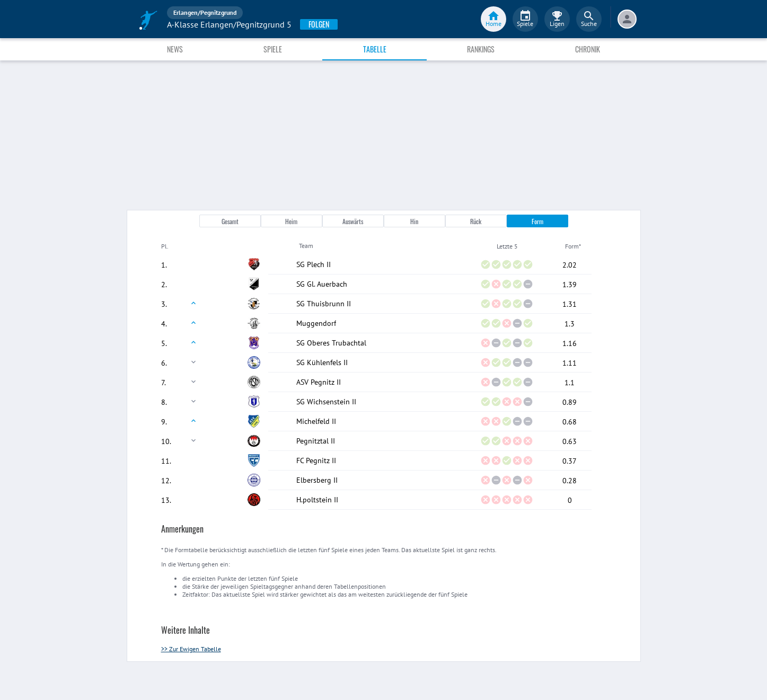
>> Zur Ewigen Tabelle (191, 649)
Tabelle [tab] (375, 49)
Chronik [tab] (588, 49)
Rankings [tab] (481, 49)
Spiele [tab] (273, 49)
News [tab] (175, 49)
